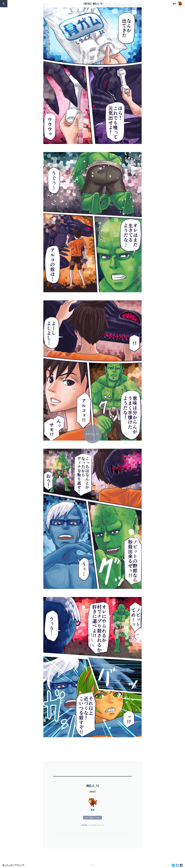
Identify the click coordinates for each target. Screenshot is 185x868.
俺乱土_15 (93, 786)
